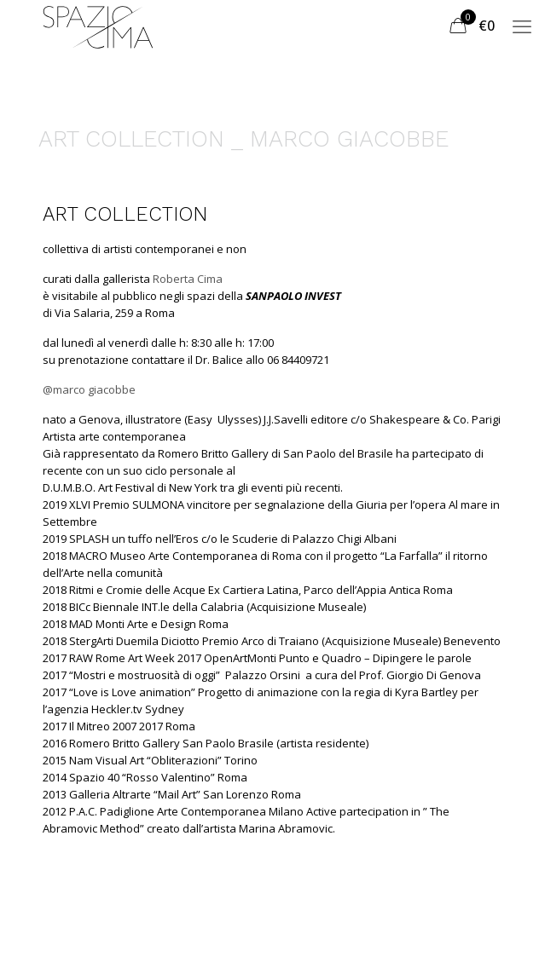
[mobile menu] (522, 26)
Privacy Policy (234, 953)
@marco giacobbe (89, 389)
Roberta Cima (188, 279)
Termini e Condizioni (104, 953)
